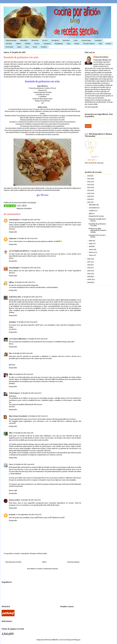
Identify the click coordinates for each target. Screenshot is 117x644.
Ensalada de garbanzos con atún (97, 225)
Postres (109, 44)
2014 (89, 265)
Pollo (100, 44)
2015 (89, 262)
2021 (89, 190)
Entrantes (9, 44)
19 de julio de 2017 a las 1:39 (38, 416)
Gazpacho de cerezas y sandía (97, 236)
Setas (27, 47)
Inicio (44, 562)
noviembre (93, 208)
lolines (11, 282)
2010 (89, 277)
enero (91, 255)
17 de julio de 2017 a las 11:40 (27, 238)
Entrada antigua (73, 562)
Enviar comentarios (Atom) (48, 569)
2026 (89, 176)
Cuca (11, 464)
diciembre (93, 205)
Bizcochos (66, 40)
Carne (76, 40)
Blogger (77, 640)
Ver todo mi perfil (91, 107)
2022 (89, 188)
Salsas (19, 47)
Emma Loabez (14, 500)
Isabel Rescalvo (15, 297)
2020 (89, 193)
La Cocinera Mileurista (18, 339)
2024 (89, 182)
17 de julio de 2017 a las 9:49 (30, 220)
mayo (91, 244)
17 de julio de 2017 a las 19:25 (37, 339)
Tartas (35, 47)
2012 (89, 271)
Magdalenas (59, 44)
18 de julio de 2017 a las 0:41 (23, 374)
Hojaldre (28, 44)
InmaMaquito (14, 268)
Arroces (45, 40)
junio (91, 241)
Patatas (77, 44)
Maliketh (55, 640)
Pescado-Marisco (89, 44)
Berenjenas (55, 40)
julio (91, 214)
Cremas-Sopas (86, 40)
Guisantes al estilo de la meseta (97, 220)
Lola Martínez (14, 220)
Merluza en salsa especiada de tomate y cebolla (98, 230)
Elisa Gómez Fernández (18, 416)
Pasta (69, 44)
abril (91, 246)
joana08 (12, 515)
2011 (89, 274)
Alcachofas (35, 40)
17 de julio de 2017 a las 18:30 (27, 322)
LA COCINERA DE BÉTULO (19, 251)
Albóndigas (24, 40)
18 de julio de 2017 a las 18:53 (31, 393)
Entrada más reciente (13, 562)
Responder (13, 232)
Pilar (11, 433)
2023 (89, 185)
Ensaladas (98, 40)
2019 (89, 196)
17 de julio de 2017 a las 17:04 (30, 268)
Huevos (37, 44)
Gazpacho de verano (96, 216)
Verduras (44, 47)
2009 (89, 279)
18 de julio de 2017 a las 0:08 (22, 353)
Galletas (19, 44)
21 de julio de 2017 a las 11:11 (31, 500)
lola (10, 353)
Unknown (13, 238)
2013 (89, 268)
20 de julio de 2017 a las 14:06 (24, 464)
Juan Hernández (102, 57)
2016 (89, 259)
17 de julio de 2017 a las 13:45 (40, 251)
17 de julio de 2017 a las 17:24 (25, 282)
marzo (92, 249)
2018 (89, 199)
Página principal (11, 40)
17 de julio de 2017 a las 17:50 (32, 297)
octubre (92, 211)
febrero (92, 252)
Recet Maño (9, 47)
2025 (89, 179)
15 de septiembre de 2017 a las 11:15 (29, 515)
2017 (89, 202)
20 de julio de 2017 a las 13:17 (23, 433)
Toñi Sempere (14, 393)
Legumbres (47, 44)
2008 (89, 282)
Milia (11, 374)
